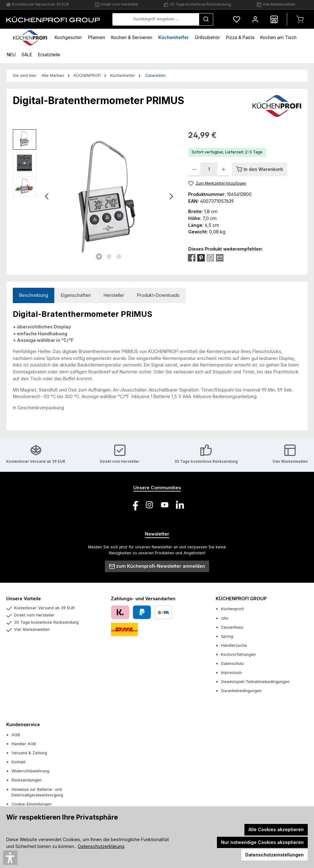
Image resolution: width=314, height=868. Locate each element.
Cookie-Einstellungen (32, 804)
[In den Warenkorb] (260, 169)
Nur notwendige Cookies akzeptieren (262, 842)
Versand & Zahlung (29, 753)
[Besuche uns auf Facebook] (134, 505)
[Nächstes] (171, 196)
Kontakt (19, 762)
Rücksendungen (27, 780)
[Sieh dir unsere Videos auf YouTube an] (165, 505)
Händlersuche (234, 645)
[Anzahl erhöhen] (224, 169)
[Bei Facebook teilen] (192, 257)
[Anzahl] (209, 169)
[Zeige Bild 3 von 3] (119, 257)
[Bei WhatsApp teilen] (210, 257)
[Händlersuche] (274, 19)
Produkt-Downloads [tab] (158, 295)
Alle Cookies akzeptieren (276, 829)
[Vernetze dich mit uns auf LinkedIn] (180, 505)
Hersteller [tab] (114, 295)
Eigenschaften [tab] (76, 295)
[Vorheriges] (47, 196)
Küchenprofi (232, 609)
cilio (225, 618)
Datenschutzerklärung (101, 846)
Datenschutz (233, 663)
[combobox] (156, 19)
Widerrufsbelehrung (30, 771)
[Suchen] (206, 19)
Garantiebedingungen (241, 691)
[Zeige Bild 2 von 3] (109, 257)
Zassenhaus (232, 627)
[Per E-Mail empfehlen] (220, 257)
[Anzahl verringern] (194, 169)
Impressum (231, 673)
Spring (227, 636)
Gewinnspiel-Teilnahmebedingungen (255, 682)
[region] (94, 197)
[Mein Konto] (255, 19)
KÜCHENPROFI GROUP (241, 599)
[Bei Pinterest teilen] (201, 257)
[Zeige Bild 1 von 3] (99, 257)
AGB (16, 735)
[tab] (34, 295)
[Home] (30, 37)
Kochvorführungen (238, 654)
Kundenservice (23, 724)
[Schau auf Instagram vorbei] (149, 505)
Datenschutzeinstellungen (275, 855)
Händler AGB (24, 744)
